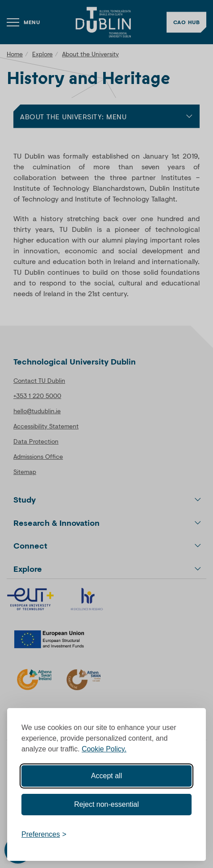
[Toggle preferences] (44, 834)
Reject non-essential (106, 804)
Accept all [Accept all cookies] (106, 776)
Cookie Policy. (104, 749)
